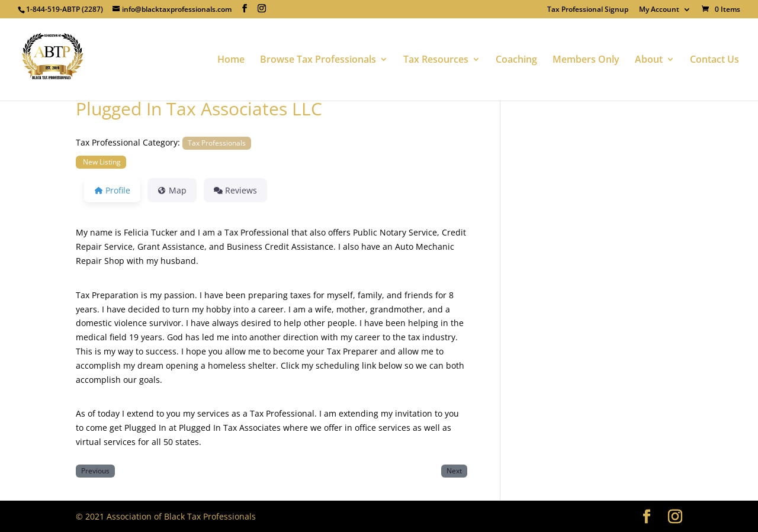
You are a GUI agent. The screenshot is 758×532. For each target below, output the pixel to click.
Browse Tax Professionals (318, 60)
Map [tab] (172, 190)
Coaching (516, 60)
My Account (659, 10)
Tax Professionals (217, 143)
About (649, 60)
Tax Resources (436, 60)
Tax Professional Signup (588, 10)
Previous (95, 470)
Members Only (586, 60)
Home (231, 60)
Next (454, 470)
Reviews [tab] (235, 190)
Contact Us (714, 60)
